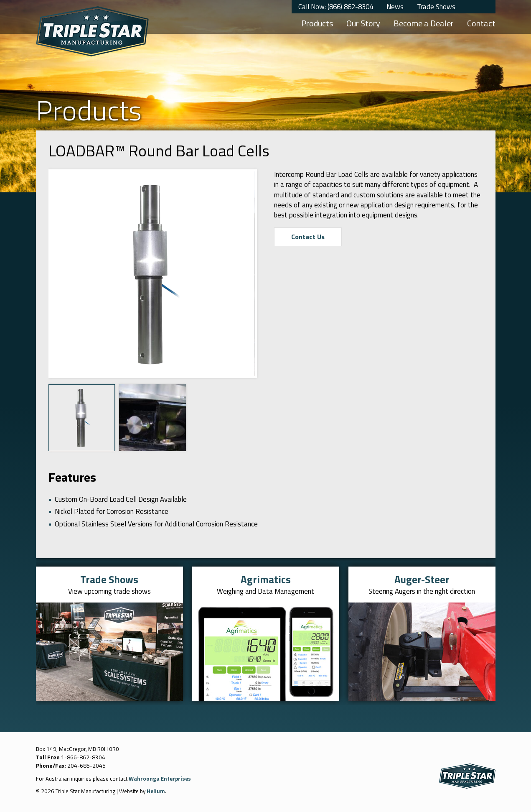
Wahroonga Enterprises (161, 778)
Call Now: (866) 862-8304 (336, 7)
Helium (156, 791)
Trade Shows (436, 7)
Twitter (470, 7)
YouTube (487, 7)
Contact (481, 23)
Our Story (363, 23)
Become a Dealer (424, 23)
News (395, 7)
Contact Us (308, 237)
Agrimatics (265, 579)
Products (317, 23)
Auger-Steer (422, 579)
